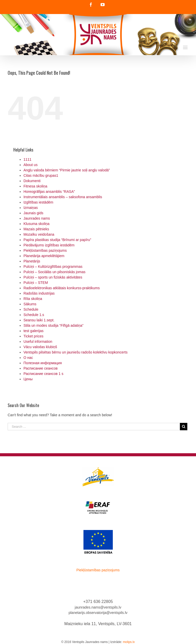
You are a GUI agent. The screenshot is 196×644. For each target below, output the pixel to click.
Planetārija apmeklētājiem (44, 256)
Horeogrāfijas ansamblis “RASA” (49, 192)
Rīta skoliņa (33, 299)
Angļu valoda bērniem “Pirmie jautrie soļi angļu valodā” (67, 170)
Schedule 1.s (34, 315)
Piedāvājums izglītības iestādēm (49, 245)
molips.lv (129, 642)
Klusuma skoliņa (36, 224)
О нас (28, 358)
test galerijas (34, 331)
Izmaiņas (31, 208)
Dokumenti (32, 181)
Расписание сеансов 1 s (43, 374)
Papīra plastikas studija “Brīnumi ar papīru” (57, 240)
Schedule (31, 309)
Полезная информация (43, 363)
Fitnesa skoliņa (35, 186)
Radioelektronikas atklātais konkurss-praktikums (62, 288)
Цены (28, 379)
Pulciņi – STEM (36, 283)
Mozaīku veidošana (39, 234)
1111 (27, 159)
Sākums (30, 304)
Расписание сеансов (41, 368)
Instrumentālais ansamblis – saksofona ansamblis (63, 197)
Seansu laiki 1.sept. (39, 320)
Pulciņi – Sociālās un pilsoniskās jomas (54, 272)
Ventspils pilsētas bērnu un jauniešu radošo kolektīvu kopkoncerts (76, 352)
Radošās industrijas (39, 293)
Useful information (38, 342)
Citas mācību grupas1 (41, 175)
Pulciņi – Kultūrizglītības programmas (53, 267)
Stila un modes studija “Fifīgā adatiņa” (53, 325)
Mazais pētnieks (36, 229)
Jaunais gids (33, 213)
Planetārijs (32, 261)
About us (30, 165)
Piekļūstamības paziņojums (45, 250)
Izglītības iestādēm (38, 202)
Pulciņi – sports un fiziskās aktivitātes (53, 277)
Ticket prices (33, 336)
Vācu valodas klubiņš (40, 347)
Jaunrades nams (37, 218)
